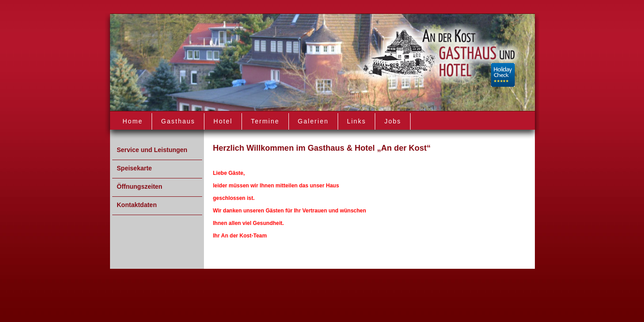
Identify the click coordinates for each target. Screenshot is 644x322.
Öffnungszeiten (140, 186)
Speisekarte (134, 168)
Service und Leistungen (152, 150)
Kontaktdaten (137, 205)
